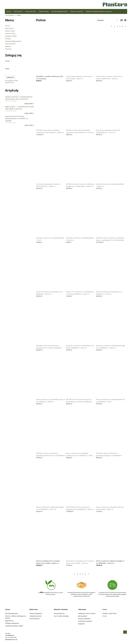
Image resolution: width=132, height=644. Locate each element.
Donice (8, 26)
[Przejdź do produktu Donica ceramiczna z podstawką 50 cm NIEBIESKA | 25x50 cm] (51, 268)
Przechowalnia (34, 619)
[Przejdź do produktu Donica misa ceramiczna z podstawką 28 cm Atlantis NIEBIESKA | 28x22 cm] (81, 268)
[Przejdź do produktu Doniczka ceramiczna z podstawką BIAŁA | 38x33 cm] (111, 161)
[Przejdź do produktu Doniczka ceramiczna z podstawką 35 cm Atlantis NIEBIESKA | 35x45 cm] (81, 322)
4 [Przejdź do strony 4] (123, 26)
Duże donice (9, 28)
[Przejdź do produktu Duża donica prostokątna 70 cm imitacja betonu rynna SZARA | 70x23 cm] (81, 538)
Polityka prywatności (12, 623)
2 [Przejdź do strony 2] (117, 26)
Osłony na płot (10, 33)
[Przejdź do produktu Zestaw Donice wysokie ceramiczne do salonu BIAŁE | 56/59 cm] (81, 53)
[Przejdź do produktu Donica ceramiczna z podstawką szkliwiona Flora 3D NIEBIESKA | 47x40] (81, 430)
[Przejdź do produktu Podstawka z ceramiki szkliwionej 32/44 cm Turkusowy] (51, 53)
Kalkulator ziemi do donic (87, 613)
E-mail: (8, 61)
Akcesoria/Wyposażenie (13, 41)
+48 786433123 (10, 635)
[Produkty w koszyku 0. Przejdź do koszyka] (41, 5)
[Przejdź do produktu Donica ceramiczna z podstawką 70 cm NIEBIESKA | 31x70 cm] (111, 268)
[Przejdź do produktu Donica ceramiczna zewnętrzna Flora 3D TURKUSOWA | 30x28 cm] (111, 484)
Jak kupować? (83, 616)
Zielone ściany (10, 31)
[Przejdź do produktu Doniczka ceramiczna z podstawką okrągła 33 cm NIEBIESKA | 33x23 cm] (111, 322)
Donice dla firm (10, 44)
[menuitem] (9, 11)
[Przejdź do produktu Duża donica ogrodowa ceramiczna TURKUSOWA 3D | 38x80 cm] (51, 161)
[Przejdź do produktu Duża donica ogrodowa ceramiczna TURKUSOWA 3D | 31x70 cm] (111, 107)
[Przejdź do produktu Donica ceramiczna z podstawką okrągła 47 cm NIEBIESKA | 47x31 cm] (51, 484)
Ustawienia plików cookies (14, 626)
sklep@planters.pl (11, 639)
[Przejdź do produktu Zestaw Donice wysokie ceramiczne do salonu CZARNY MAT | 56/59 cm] (111, 53)
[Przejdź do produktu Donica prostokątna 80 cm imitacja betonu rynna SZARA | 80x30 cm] (51, 538)
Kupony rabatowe (84, 619)
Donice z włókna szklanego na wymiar (15, 617)
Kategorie (81, 624)
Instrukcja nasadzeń (85, 621)
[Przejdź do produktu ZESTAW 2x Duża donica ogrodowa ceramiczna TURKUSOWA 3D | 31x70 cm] (81, 107)
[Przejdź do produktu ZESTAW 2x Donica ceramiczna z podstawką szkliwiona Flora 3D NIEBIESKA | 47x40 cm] (51, 430)
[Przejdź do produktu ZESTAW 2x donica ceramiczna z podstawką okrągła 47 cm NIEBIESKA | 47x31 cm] (111, 430)
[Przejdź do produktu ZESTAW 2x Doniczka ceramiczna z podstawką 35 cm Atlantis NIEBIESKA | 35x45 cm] (51, 322)
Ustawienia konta (35, 616)
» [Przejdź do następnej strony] (125, 26)
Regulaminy (9, 621)
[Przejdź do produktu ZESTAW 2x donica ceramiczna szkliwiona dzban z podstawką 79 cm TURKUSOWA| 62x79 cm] (111, 215)
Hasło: (7, 69)
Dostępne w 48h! (11, 36)
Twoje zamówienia (36, 613)
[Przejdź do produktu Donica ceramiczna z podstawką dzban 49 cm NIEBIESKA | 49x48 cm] (51, 376)
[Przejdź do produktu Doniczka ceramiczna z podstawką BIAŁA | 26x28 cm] (81, 215)
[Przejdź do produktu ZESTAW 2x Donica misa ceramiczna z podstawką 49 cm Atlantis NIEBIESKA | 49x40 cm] (81, 376)
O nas (105, 616)
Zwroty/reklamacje (11, 613)
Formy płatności (59, 613)
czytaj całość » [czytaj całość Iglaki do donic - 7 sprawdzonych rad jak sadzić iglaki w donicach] (29, 113)
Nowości (8, 46)
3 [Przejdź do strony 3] (120, 26)
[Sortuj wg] (107, 20)
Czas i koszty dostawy (61, 616)
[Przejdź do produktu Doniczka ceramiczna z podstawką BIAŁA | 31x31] (51, 215)
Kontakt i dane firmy (109, 613)
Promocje (8, 49)
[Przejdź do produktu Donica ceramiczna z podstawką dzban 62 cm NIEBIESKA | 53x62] (111, 376)
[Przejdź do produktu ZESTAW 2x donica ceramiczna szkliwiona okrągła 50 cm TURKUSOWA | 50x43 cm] (81, 161)
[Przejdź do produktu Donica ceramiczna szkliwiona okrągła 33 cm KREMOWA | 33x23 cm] (111, 538)
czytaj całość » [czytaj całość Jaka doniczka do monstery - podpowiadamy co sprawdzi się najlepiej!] (29, 125)
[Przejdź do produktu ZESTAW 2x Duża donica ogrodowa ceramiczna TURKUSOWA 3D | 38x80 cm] (51, 107)
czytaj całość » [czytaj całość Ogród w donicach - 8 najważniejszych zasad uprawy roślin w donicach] (29, 104)
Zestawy (8, 39)
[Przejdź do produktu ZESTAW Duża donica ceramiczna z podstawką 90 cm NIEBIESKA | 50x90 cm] (81, 484)
